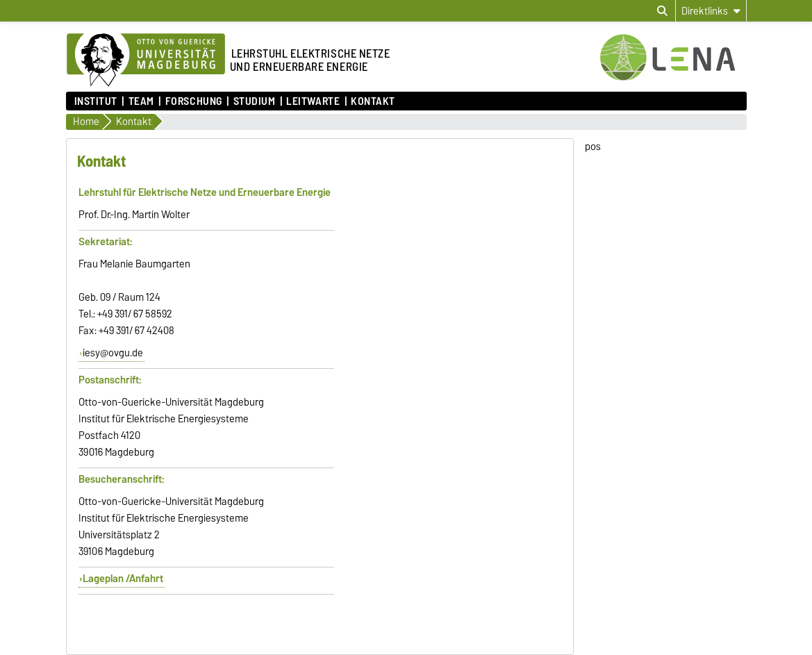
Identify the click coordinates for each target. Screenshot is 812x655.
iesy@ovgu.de (113, 353)
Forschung (194, 101)
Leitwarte (313, 101)
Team (141, 101)
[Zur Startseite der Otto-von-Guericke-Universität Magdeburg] (146, 60)
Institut (96, 101)
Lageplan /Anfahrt (123, 579)
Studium (255, 101)
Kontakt (373, 101)
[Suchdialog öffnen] (662, 11)
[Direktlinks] (711, 11)
